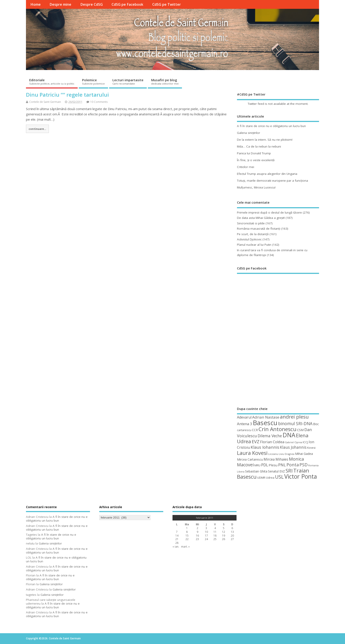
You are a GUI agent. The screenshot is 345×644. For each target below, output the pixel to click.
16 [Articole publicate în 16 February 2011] (197, 536)
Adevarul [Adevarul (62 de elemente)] (244, 417)
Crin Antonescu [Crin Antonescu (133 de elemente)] (277, 429)
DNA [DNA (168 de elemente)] (289, 435)
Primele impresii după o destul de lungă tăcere (269, 212)
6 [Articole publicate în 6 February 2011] (232, 528)
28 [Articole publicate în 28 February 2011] (177, 543)
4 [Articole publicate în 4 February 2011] (215, 528)
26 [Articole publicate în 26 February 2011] (224, 539)
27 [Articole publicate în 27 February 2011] (232, 539)
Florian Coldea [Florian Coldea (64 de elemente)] (272, 442)
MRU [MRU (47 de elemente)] (257, 465)
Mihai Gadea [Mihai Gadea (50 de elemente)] (304, 454)
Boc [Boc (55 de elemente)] (316, 424)
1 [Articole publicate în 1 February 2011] (187, 528)
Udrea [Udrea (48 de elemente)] (270, 478)
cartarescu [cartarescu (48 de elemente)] (244, 430)
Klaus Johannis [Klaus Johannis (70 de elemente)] (293, 447)
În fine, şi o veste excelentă (256, 160)
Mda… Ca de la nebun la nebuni (259, 146)
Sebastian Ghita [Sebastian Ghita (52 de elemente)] (256, 471)
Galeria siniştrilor (249, 133)
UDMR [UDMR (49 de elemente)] (261, 478)
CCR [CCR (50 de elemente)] (255, 430)
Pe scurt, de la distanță (253, 234)
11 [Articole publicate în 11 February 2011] (215, 532)
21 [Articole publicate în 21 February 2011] (177, 539)
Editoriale (52, 81)
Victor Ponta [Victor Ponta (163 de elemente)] (301, 476)
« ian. (176, 547)
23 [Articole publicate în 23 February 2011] (197, 539)
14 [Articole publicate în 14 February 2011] (177, 536)
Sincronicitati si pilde (251, 223)
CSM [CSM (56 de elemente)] (300, 430)
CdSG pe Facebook (127, 4)
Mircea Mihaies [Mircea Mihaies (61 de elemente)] (276, 459)
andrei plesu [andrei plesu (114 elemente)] (294, 417)
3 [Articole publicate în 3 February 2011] (206, 528)
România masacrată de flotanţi (259, 229)
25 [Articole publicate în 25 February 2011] (215, 539)
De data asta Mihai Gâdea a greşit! (261, 218)
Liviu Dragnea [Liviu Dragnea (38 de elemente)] (287, 454)
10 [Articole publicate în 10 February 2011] (206, 532)
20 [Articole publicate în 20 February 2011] (232, 536)
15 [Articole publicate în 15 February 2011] (187, 536)
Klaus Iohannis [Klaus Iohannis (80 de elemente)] (265, 447)
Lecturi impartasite (128, 81)
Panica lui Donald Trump (254, 153)
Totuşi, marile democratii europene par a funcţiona (273, 181)
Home (36, 4)
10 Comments (99, 102)
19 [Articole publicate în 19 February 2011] (224, 536)
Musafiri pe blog (165, 81)
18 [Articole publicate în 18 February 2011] (215, 536)
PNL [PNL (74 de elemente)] (282, 465)
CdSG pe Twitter (167, 4)
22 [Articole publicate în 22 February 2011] (187, 539)
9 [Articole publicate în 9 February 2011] (197, 532)
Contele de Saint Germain (45, 102)
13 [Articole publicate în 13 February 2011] (232, 532)
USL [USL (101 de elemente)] (279, 477)
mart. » (185, 547)
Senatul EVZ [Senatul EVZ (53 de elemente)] (276, 471)
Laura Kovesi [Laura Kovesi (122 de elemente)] (252, 453)
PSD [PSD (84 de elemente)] (304, 465)
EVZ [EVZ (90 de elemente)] (256, 441)
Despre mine (60, 4)
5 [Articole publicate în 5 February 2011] (224, 528)
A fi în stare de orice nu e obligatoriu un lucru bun (271, 126)
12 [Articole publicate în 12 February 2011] (224, 532)
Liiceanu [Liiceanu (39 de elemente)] (273, 454)
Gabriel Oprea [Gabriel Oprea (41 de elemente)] (294, 442)
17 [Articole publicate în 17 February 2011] (206, 536)
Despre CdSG (92, 4)
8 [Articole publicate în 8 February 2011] (187, 532)
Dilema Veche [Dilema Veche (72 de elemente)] (270, 436)
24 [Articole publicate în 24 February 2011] (206, 539)
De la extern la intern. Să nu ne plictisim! (265, 140)
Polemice (93, 81)
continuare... (37, 129)
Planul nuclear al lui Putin (254, 245)
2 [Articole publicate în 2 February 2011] (197, 528)
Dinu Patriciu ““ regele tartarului (67, 95)
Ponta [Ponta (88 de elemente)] (293, 465)
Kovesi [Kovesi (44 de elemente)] (311, 448)
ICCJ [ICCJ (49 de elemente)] (305, 442)
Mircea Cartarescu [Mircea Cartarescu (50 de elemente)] (250, 459)
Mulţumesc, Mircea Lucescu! (256, 187)
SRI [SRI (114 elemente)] (289, 471)
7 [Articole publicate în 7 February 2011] (177, 532)
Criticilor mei (246, 167)
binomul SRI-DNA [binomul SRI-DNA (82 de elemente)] (295, 424)
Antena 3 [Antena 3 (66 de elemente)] (245, 424)
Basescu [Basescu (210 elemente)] (265, 423)
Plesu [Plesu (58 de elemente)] (273, 465)
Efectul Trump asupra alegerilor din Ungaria (267, 174)
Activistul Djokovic (249, 239)
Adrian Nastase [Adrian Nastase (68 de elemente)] (266, 417)
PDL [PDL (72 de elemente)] (265, 465)
